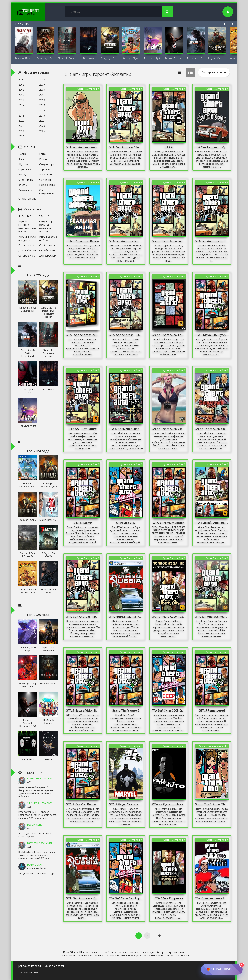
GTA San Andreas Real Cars (212, 617)
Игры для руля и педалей (27, 238)
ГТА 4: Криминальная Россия (126, 429)
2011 (42, 95)
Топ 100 (25, 216)
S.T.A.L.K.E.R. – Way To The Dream (45, 803)
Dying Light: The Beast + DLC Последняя (110, 58)
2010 (21, 95)
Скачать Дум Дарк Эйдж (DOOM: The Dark (45, 58)
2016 (21, 110)
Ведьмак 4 (88, 58)
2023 (42, 126)
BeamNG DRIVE (35, 865)
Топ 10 (44, 216)
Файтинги (45, 180)
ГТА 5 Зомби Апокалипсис (212, 523)
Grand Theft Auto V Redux (169, 429)
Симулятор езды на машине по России (46, 226)
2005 (42, 79)
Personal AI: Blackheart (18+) (174, 58)
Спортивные (26, 180)
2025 (42, 131)
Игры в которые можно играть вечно (27, 226)
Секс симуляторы (47, 192)
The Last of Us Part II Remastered (196, 58)
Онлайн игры (47, 250)
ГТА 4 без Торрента (169, 898)
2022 (21, 126)
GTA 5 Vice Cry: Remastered (83, 804)
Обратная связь (55, 966)
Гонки (43, 154)
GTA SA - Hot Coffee (83, 429)
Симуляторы (47, 164)
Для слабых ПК (27, 250)
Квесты (23, 185)
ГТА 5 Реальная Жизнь (83, 241)
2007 (42, 85)
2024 (21, 131)
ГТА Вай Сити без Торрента (126, 898)
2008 (21, 90)
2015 (42, 105)
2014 (21, 105)
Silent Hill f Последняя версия (67, 58)
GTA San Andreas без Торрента (126, 241)
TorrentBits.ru (34, 12)
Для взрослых (48, 256)
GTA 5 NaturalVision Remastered (83, 710)
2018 (21, 116)
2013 (42, 100)
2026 (21, 136)
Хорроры (45, 169)
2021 (42, 121)
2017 (42, 110)
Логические (46, 174)
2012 (21, 100)
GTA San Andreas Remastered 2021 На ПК (83, 147)
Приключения (47, 185)
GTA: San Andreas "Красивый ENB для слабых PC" (83, 617)
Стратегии (25, 169)
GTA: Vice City (126, 523)
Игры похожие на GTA (48, 238)
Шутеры (23, 164)
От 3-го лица (47, 245)
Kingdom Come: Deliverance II (217, 58)
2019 (42, 116)
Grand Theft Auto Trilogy (169, 335)
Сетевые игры (27, 256)
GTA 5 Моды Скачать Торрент (126, 804)
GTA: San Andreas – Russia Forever (126, 335)
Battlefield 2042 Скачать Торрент (47, 843)
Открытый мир (27, 199)
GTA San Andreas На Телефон (212, 241)
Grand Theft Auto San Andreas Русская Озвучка (169, 241)
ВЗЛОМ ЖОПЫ (35, 825)
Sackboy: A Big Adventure (131, 58)
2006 (21, 85)
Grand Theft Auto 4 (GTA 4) (169, 617)
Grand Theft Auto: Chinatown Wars (212, 429)
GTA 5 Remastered (212, 710)
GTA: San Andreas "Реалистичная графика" (126, 147)
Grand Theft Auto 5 (126, 710)
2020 (21, 121)
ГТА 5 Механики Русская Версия (212, 335)
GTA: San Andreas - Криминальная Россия (83, 898)
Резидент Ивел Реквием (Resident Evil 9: (24, 58)
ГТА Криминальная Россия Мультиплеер (212, 898)
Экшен (22, 159)
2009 (42, 90)
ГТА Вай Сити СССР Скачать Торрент (169, 710)
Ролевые (45, 159)
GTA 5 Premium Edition (169, 523)
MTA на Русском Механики (169, 804)
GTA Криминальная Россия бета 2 (126, 617)
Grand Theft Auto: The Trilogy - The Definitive (212, 804)
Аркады (23, 174)
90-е (21, 79)
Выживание (25, 190)
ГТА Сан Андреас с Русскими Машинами (212, 147)
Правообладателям (29, 966)
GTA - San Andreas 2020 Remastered (83, 335)
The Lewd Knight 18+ (153, 58)
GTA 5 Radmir (83, 523)
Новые (22, 154)
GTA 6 (169, 147)
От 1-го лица (26, 245)
